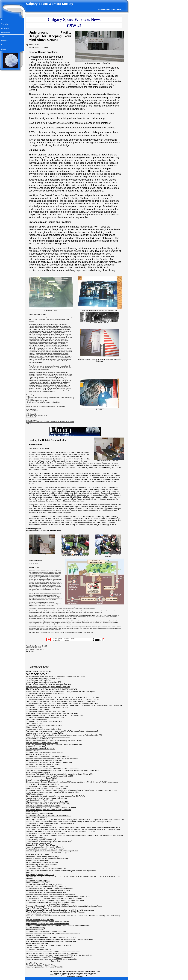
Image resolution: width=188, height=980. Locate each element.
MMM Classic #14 (31, 420)
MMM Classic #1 (31, 409)
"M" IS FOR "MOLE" (32, 411)
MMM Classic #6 (31, 414)
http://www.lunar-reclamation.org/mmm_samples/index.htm (48, 687)
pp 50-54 (29, 423)
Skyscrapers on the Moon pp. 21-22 (36, 416)
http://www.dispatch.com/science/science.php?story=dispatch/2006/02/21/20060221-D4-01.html (62, 703)
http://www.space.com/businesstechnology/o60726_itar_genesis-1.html (53, 792)
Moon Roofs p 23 (31, 417)
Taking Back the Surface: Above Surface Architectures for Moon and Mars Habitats (50, 422)
